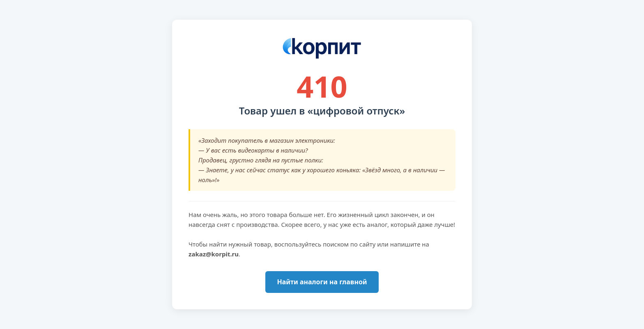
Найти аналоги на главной (322, 282)
